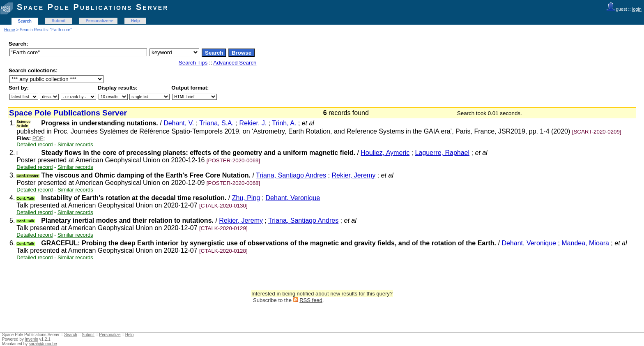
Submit (59, 21)
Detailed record (34, 144)
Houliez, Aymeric (385, 153)
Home (10, 30)
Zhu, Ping (246, 198)
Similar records (75, 144)
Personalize (97, 21)
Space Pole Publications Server (93, 7)
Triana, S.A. (216, 123)
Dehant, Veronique (293, 198)
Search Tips (193, 63)
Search (25, 21)
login (637, 9)
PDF (38, 138)
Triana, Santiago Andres (291, 175)
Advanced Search (235, 63)
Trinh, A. (284, 123)
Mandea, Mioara (585, 243)
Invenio (32, 339)
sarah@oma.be (43, 344)
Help (136, 21)
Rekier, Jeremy (353, 175)
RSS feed (311, 300)
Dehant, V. (179, 123)
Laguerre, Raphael (443, 153)
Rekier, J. (253, 123)
